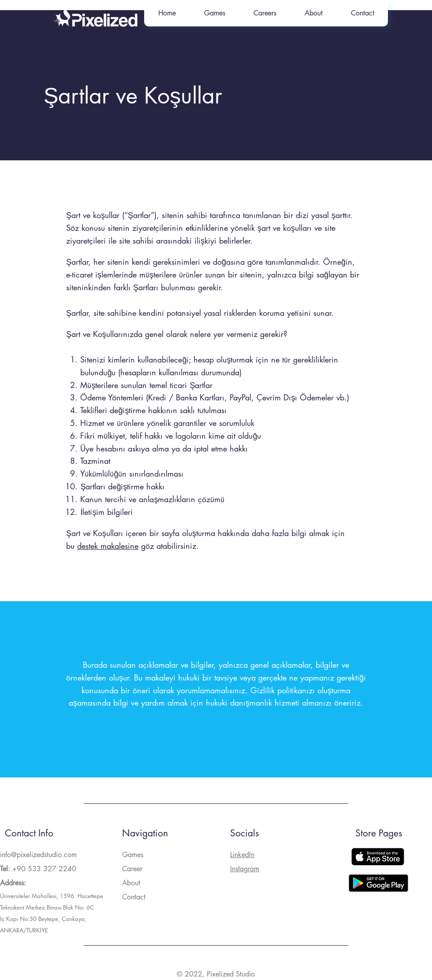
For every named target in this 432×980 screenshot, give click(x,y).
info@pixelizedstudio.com (38, 855)
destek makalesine (108, 546)
